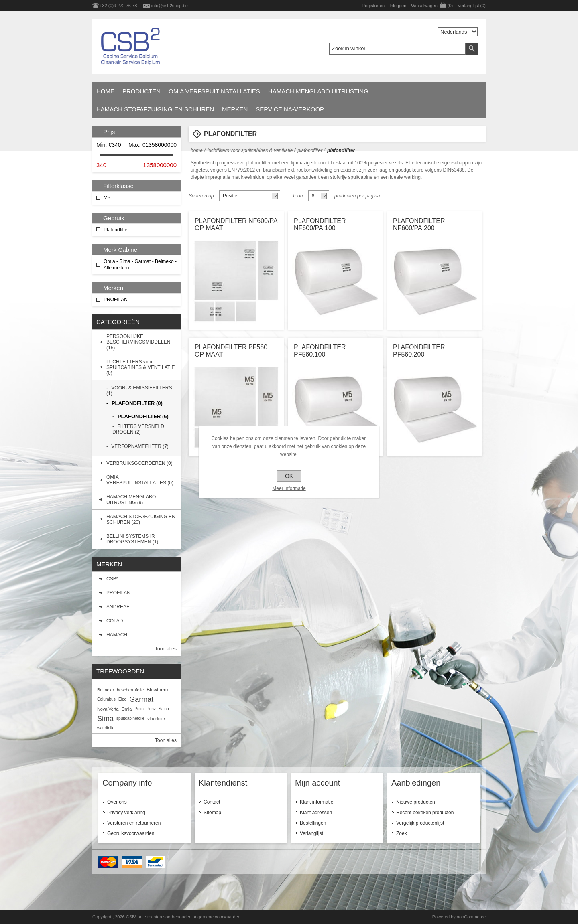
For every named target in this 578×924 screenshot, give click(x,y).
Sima (105, 719)
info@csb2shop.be (170, 6)
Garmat (141, 699)
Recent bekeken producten (425, 813)
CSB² (112, 579)
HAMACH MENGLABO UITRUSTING (318, 91)
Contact (212, 802)
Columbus (106, 699)
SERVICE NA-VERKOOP (290, 109)
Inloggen (398, 6)
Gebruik (114, 218)
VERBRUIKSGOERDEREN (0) (139, 463)
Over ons (117, 802)
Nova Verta (108, 709)
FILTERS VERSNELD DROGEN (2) (138, 429)
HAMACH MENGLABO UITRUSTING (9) (131, 500)
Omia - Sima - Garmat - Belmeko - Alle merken (140, 265)
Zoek (402, 833)
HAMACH (117, 635)
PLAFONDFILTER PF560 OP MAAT (231, 351)
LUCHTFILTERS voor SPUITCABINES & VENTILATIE (250, 150)
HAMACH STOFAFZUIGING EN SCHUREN (155, 109)
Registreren (373, 6)
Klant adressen (316, 813)
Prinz (151, 709)
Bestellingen (313, 823)
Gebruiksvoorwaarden (131, 833)
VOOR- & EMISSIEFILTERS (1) (139, 391)
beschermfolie (130, 690)
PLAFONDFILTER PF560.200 (419, 351)
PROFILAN (116, 300)
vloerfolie (156, 719)
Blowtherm (158, 690)
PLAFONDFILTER (310, 150)
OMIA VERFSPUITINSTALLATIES (214, 91)
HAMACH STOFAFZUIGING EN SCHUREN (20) (141, 519)
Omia (126, 709)
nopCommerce (471, 917)
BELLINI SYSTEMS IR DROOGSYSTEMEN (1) (132, 539)
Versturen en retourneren (134, 823)
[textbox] (397, 49)
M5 (107, 198)
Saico (164, 709)
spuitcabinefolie (130, 718)
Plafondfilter (116, 230)
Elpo (122, 699)
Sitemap (212, 813)
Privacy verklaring (126, 813)
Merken (235, 109)
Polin (139, 709)
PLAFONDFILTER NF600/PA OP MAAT (236, 224)
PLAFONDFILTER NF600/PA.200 (419, 224)
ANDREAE (118, 607)
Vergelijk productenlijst (420, 823)
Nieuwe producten (416, 802)
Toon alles (166, 649)
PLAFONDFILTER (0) (137, 403)
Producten (141, 91)
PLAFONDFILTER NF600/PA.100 (320, 224)
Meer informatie (289, 488)
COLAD (115, 621)
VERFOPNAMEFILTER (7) (140, 446)
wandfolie (106, 728)
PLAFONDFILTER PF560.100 (320, 351)
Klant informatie (316, 802)
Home (105, 91)
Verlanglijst (311, 833)
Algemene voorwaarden (217, 917)
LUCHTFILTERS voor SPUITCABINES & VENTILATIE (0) (140, 367)
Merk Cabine (120, 250)
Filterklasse (118, 186)
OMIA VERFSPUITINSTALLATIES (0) (140, 480)
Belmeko (106, 690)
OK (289, 476)
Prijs (109, 132)
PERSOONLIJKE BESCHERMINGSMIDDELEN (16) (138, 342)
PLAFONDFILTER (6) (143, 416)
